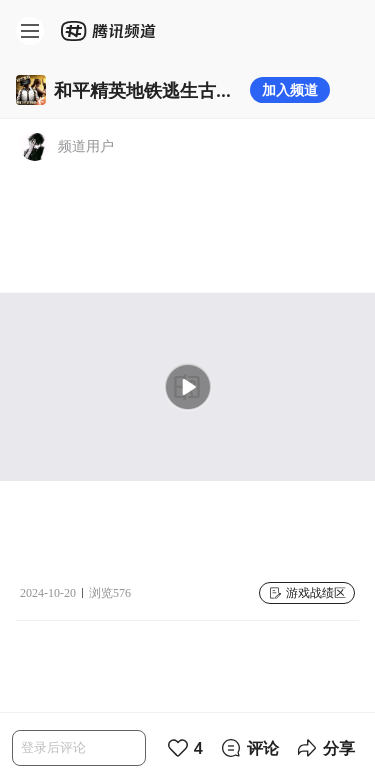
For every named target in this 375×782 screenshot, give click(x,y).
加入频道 (290, 89)
